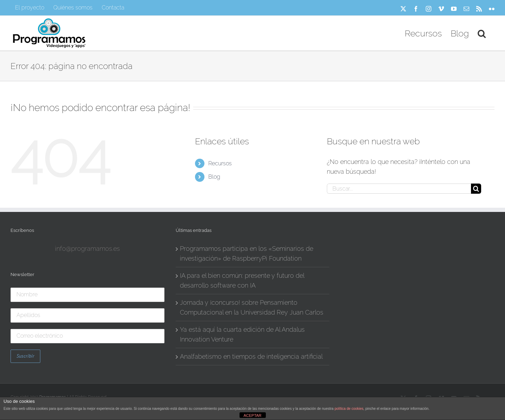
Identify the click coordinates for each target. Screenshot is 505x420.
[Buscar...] (399, 189)
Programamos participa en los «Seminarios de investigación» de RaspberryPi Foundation (247, 253)
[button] (482, 33)
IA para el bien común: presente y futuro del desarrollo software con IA (242, 280)
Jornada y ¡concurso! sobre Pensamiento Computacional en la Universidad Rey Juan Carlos (252, 307)
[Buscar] (476, 189)
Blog (214, 177)
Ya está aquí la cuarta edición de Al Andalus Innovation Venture (242, 334)
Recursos (220, 163)
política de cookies (349, 409)
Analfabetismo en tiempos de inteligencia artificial (251, 356)
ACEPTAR (252, 415)
